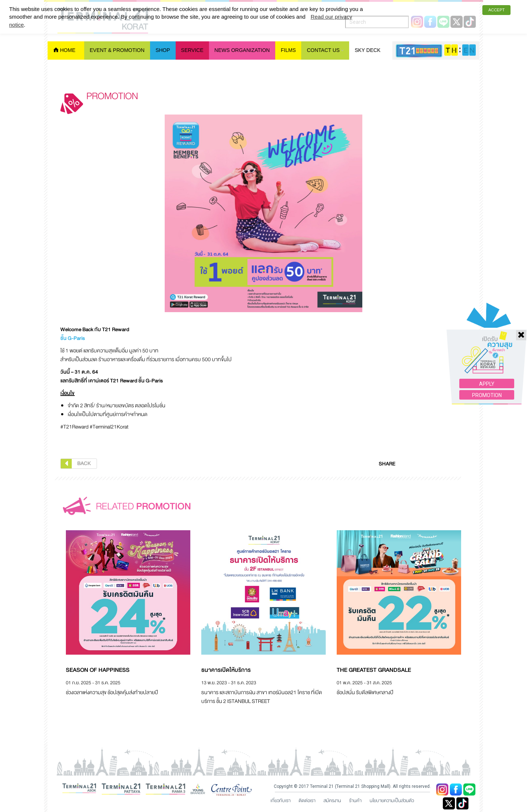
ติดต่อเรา (307, 801)
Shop (163, 50)
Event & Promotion (117, 50)
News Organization (242, 50)
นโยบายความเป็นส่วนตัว (392, 801)
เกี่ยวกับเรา (281, 801)
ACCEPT (496, 10)
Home (68, 50)
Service (192, 50)
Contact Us (323, 50)
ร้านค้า (355, 801)
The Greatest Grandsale (374, 670)
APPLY (487, 343)
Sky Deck (368, 50)
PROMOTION (487, 354)
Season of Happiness (98, 670)
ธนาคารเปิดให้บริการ (226, 670)
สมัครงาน (332, 801)
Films (288, 50)
